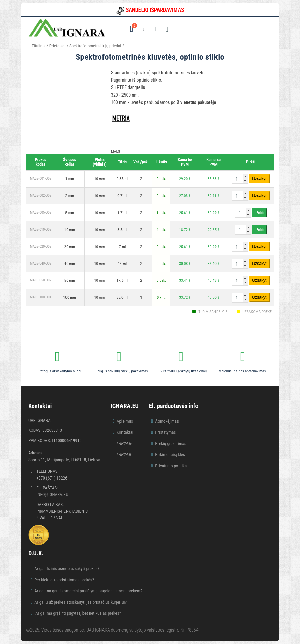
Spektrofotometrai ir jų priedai (95, 46)
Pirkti (260, 213)
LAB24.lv (124, 443)
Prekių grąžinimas (171, 443)
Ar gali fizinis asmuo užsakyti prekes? (67, 569)
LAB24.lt (124, 455)
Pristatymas (165, 432)
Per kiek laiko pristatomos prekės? (64, 580)
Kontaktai (125, 432)
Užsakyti (260, 179)
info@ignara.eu (52, 495)
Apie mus (125, 421)
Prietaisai (57, 46)
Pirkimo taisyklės (170, 455)
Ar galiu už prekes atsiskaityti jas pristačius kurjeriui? (80, 602)
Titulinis (39, 46)
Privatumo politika (171, 466)
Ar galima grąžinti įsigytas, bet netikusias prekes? (78, 613)
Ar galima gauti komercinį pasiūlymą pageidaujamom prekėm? (88, 591)
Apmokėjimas (167, 421)
